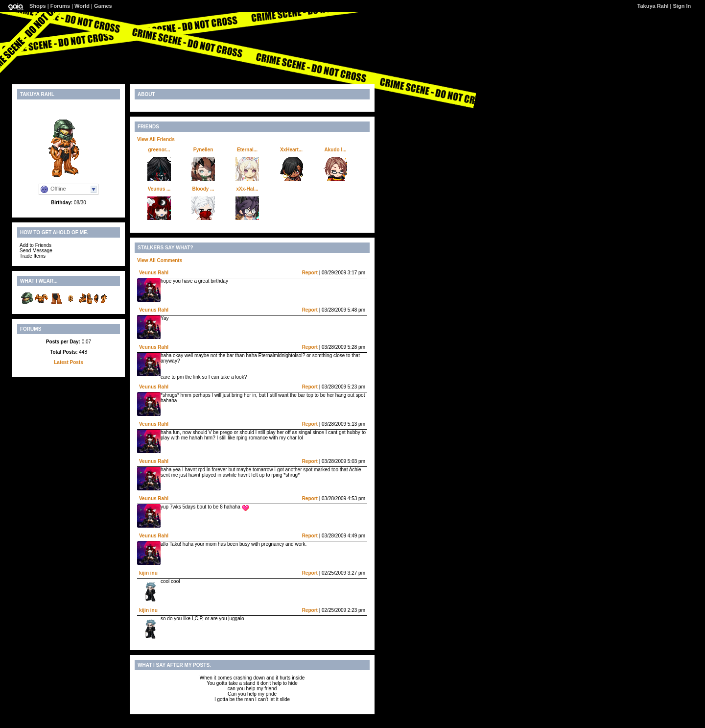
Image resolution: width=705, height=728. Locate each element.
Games (103, 6)
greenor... (159, 150)
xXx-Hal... (247, 189)
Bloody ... (203, 189)
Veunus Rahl (154, 273)
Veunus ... (159, 189)
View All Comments (160, 260)
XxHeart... (291, 150)
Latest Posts (68, 362)
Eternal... (247, 150)
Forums (60, 6)
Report (310, 273)
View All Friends (156, 139)
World (82, 6)
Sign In (682, 6)
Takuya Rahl (653, 6)
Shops (38, 6)
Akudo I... (336, 150)
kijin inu (148, 573)
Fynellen (203, 150)
